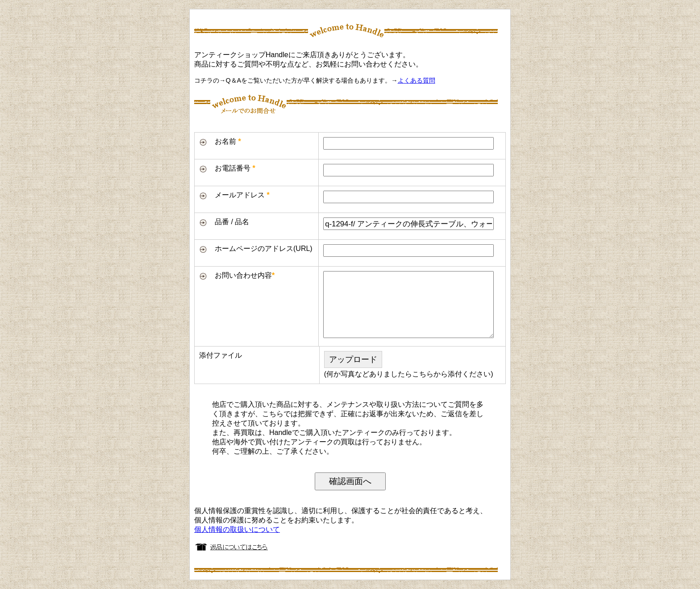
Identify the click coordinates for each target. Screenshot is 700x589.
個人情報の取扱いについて (237, 529)
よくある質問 (417, 80)
